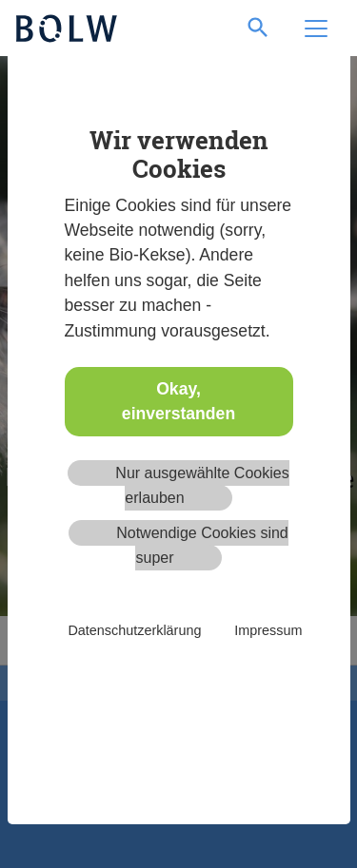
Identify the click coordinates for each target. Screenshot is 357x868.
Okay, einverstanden (178, 401)
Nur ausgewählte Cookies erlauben (202, 485)
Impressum (268, 630)
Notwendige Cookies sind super (202, 545)
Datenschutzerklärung (134, 630)
